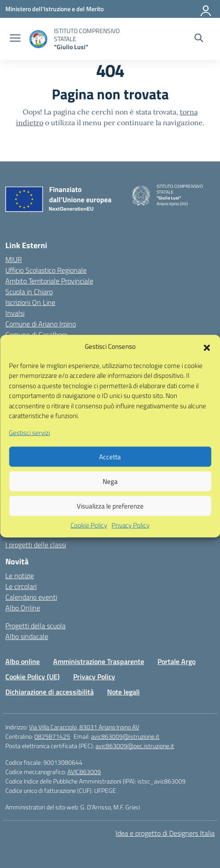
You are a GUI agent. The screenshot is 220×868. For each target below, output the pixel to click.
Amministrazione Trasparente (99, 661)
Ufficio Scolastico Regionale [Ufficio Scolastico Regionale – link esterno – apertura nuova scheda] (46, 270)
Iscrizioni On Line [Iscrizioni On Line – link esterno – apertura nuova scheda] (30, 302)
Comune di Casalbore (36, 334)
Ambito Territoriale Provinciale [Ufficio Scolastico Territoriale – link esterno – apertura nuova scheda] (49, 281)
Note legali (123, 692)
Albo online (23, 661)
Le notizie (20, 576)
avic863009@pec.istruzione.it (135, 746)
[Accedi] (206, 9)
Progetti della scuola (35, 626)
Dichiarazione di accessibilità (50, 692)
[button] (207, 363)
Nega (110, 497)
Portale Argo (176, 661)
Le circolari (21, 586)
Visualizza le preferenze (110, 522)
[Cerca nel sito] (199, 39)
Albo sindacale (27, 636)
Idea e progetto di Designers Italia (165, 833)
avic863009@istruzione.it (125, 736)
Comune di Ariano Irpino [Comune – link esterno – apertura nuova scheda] (41, 324)
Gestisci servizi (29, 449)
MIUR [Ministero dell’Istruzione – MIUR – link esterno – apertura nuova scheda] (14, 259)
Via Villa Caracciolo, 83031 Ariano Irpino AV (84, 727)
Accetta (110, 472)
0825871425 (52, 736)
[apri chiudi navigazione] (15, 39)
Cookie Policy (89, 542)
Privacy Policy (131, 542)
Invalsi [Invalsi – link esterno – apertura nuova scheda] (15, 313)
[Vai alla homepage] (38, 39)
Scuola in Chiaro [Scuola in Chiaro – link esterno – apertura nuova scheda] (29, 292)
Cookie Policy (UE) (33, 677)
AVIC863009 (84, 772)
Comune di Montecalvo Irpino (49, 345)
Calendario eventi (31, 597)
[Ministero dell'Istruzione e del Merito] (54, 9)
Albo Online (23, 608)
